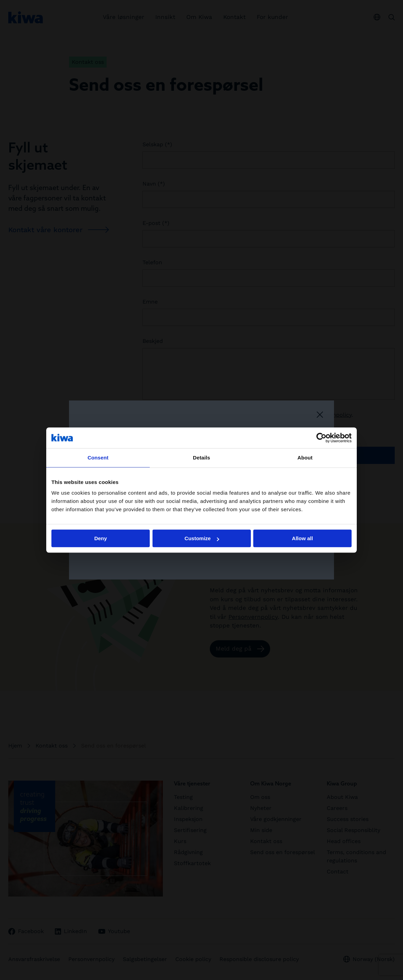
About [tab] (305, 458)
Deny (101, 538)
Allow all (302, 538)
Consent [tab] (98, 458)
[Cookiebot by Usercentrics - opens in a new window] (321, 438)
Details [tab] (201, 458)
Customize (202, 538)
